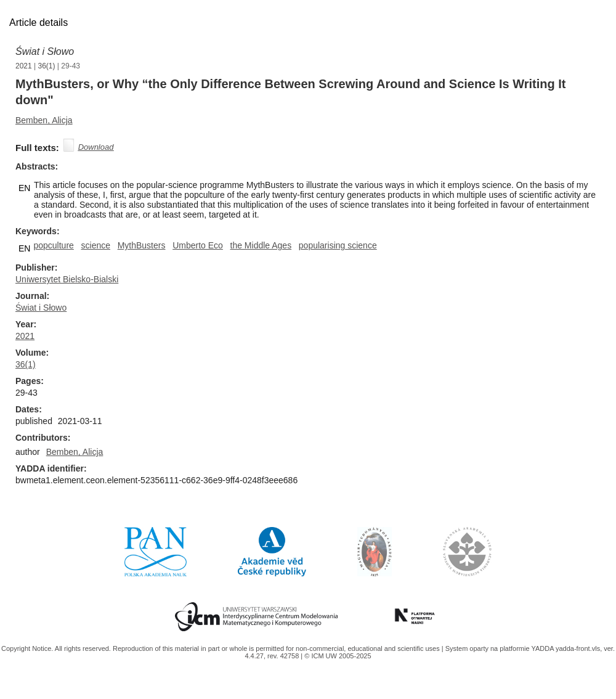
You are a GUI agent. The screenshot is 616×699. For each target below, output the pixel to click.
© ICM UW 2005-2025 (338, 656)
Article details (38, 22)
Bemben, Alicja (44, 120)
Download (96, 147)
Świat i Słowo (45, 51)
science (96, 245)
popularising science (338, 245)
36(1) (47, 66)
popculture (53, 245)
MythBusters (142, 245)
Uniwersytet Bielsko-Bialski (67, 279)
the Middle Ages (261, 245)
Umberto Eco (198, 245)
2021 (24, 66)
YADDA (543, 648)
